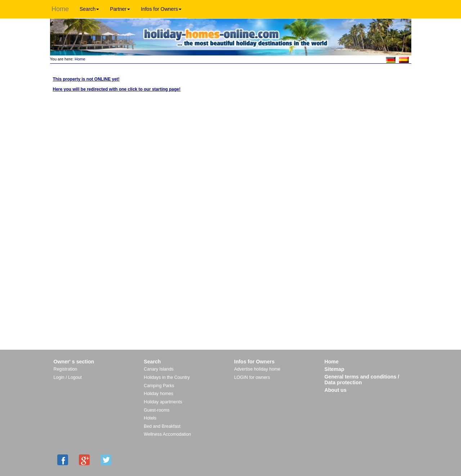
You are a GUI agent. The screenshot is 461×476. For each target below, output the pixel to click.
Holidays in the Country (167, 377)
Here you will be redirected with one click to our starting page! (117, 89)
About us (335, 390)
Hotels (150, 418)
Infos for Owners (161, 9)
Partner (120, 9)
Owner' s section (74, 362)
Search (89, 9)
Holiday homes (158, 394)
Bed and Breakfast (162, 426)
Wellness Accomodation (167, 434)
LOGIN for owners (252, 377)
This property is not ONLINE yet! (86, 79)
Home (60, 9)
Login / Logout (68, 377)
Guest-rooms (156, 410)
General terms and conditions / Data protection (362, 380)
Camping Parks (159, 386)
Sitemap (334, 369)
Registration (66, 369)
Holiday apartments (163, 402)
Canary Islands (158, 369)
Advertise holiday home (257, 369)
